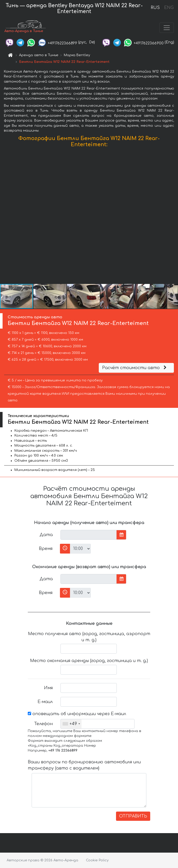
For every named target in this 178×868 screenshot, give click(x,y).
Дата (46, 535)
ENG (169, 8)
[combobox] (71, 724)
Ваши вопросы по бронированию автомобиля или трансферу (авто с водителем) (84, 765)
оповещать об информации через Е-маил (77, 714)
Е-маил (45, 702)
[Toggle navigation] (167, 28)
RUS (155, 8)
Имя (48, 688)
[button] (173, 217)
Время (46, 549)
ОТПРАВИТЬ (133, 816)
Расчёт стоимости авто (135, 368)
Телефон (43, 724)
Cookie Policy (97, 860)
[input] (89, 535)
